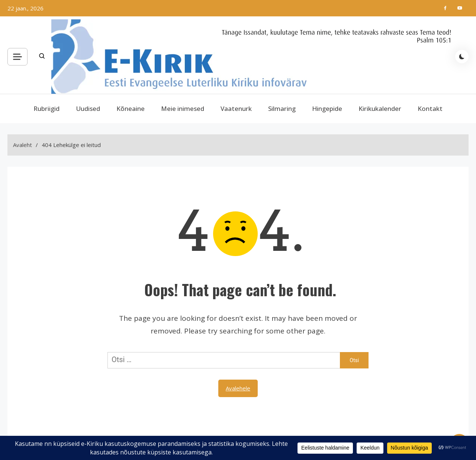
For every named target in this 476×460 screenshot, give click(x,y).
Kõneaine (131, 108)
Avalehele (238, 388)
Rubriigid (46, 108)
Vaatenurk (236, 108)
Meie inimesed (183, 108)
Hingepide (327, 108)
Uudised (88, 108)
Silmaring (282, 108)
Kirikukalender (380, 108)
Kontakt (430, 108)
